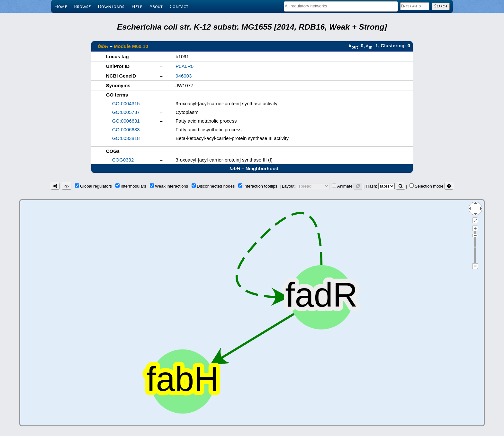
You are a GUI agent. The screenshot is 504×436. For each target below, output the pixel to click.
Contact (179, 6)
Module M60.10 (131, 46)
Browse (82, 6)
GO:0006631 (126, 121)
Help (137, 6)
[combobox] (341, 6)
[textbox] (341, 6)
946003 (184, 76)
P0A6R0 (184, 66)
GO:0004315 (126, 103)
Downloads (111, 6)
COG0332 (123, 160)
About (156, 6)
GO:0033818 (126, 138)
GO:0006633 (126, 130)
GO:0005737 (126, 112)
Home (61, 6)
